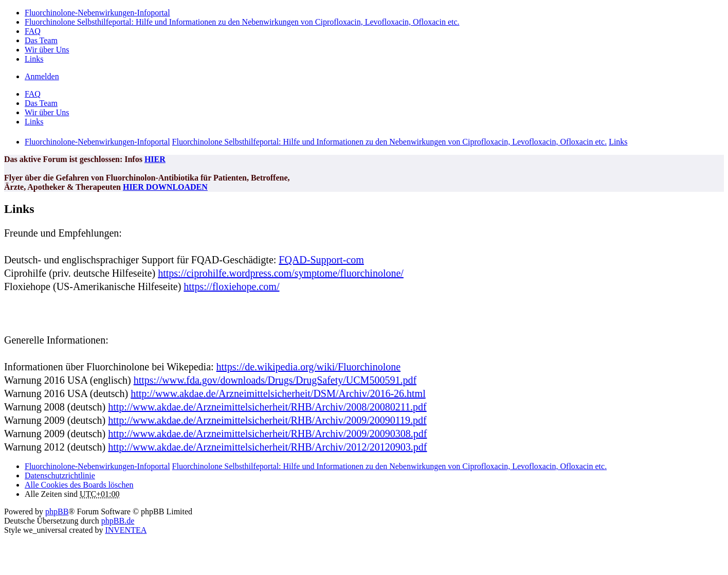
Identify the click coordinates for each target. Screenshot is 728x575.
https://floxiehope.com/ (231, 286)
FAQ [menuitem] (33, 31)
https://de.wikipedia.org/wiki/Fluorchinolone (309, 367)
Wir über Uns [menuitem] (47, 50)
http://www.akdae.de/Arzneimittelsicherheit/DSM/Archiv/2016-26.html (278, 393)
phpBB (57, 511)
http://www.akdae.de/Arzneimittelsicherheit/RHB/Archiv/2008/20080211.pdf (267, 407)
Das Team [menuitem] (41, 40)
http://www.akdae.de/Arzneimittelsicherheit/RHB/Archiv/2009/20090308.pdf (267, 434)
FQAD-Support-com (321, 260)
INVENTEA (126, 530)
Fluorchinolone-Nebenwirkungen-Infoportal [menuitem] (97, 13)
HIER (155, 159)
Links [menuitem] (34, 59)
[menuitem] (60, 475)
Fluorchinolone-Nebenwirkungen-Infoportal (97, 466)
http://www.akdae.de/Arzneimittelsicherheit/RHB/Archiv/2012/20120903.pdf (267, 447)
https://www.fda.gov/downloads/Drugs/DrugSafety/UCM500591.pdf (275, 380)
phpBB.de (118, 521)
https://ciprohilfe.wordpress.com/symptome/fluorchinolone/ (281, 273)
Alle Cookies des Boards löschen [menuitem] (79, 485)
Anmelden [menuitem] (42, 76)
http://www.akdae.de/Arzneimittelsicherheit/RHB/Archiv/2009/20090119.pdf (267, 420)
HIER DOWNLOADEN (165, 187)
